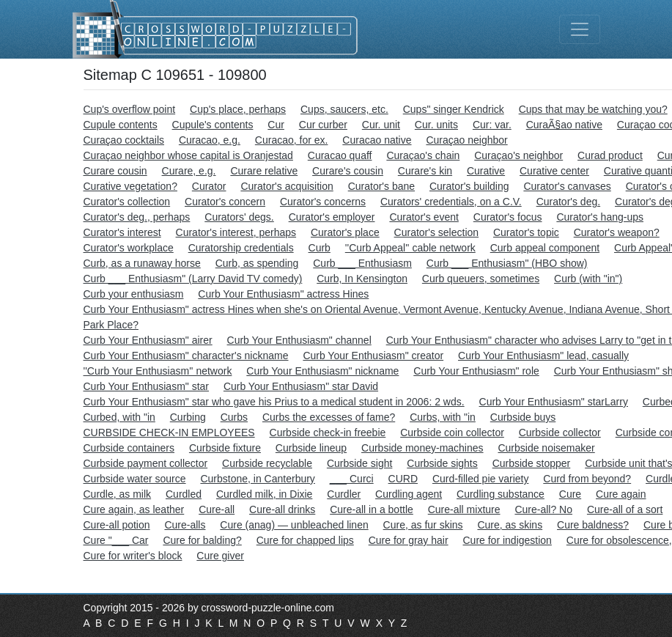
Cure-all (217, 509)
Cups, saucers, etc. (344, 109)
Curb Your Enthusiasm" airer (148, 340)
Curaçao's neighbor (518, 155)
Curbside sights (442, 463)
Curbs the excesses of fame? (329, 417)
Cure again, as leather (134, 509)
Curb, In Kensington (362, 279)
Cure (570, 494)
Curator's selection (437, 232)
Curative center (554, 171)
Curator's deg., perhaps (137, 217)
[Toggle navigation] (580, 29)
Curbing (188, 417)
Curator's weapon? (617, 232)
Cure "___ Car (116, 540)
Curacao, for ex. (292, 140)
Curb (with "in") (588, 279)
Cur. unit (381, 125)
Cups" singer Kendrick (454, 109)
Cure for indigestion (507, 540)
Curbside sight (360, 463)
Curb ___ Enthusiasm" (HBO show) (507, 263)
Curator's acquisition (287, 186)
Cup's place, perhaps (238, 109)
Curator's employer (332, 217)
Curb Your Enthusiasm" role (476, 371)
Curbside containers (129, 448)
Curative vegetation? (130, 186)
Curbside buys (523, 417)
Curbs (234, 417)
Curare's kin (425, 171)
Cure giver (220, 556)
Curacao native (377, 140)
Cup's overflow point (130, 109)
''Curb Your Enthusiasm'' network (158, 371)
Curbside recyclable (267, 463)
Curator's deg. (569, 202)
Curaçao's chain (423, 155)
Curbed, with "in (119, 417)
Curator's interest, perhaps (236, 232)
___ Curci (352, 479)
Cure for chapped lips (305, 540)
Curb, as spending (257, 263)
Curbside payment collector (146, 463)
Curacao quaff (340, 155)
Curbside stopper (532, 463)
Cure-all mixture (464, 509)
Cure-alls (185, 525)
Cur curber (323, 125)
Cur (276, 125)
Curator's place (345, 232)
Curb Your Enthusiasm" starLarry (554, 402)
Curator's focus (508, 217)
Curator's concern (225, 202)
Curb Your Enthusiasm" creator (373, 356)
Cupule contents (121, 125)
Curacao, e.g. (210, 140)
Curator (209, 186)
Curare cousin (115, 171)
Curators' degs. (239, 217)
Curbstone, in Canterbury (257, 479)
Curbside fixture (225, 448)
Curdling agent (409, 494)
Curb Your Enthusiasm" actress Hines (283, 294)
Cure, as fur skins (423, 525)
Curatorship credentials (241, 248)
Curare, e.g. (189, 171)
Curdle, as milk (118, 494)
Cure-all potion (117, 525)
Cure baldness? (593, 525)
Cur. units (436, 125)
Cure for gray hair (409, 540)
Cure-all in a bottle (372, 509)
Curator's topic (526, 232)
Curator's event (424, 217)
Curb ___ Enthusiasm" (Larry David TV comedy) (193, 279)
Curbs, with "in (443, 417)
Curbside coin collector (452, 432)
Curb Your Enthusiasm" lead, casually (543, 356)
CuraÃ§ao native (564, 125)
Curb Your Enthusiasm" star (147, 386)
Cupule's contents (213, 125)
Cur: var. (492, 125)
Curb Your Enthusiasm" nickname (322, 371)
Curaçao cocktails (124, 140)
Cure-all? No (543, 509)
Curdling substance (501, 494)
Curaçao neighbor (466, 140)
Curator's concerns (323, 202)
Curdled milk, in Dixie (264, 494)
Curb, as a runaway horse (142, 263)
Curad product (610, 155)
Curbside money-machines (422, 448)
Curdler (344, 494)
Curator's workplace (129, 248)
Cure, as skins (510, 525)
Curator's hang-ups (600, 217)
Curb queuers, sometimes (481, 279)
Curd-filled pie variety (481, 479)
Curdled (184, 494)
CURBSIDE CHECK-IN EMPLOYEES (169, 432)
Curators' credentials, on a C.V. (451, 202)
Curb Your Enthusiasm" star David (301, 386)
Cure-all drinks (282, 509)
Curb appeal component (545, 248)
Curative (486, 171)
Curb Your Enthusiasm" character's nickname (186, 356)
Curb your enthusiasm (134, 294)
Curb (320, 248)
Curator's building (469, 186)
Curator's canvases (567, 186)
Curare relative (264, 171)
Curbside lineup (311, 448)
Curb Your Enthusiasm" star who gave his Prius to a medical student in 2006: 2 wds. (274, 402)
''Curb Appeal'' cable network (410, 248)
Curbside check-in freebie (328, 432)
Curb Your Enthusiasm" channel (299, 340)
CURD (403, 479)
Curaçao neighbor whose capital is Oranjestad (188, 155)
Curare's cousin (348, 171)
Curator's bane (381, 186)
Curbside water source (135, 479)
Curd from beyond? (587, 479)
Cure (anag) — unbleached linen (294, 525)
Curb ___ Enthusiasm (362, 263)
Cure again (621, 494)
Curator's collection (127, 202)
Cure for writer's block (133, 556)
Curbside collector (560, 432)
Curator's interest (122, 232)
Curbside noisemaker (546, 448)
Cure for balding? (202, 540)
